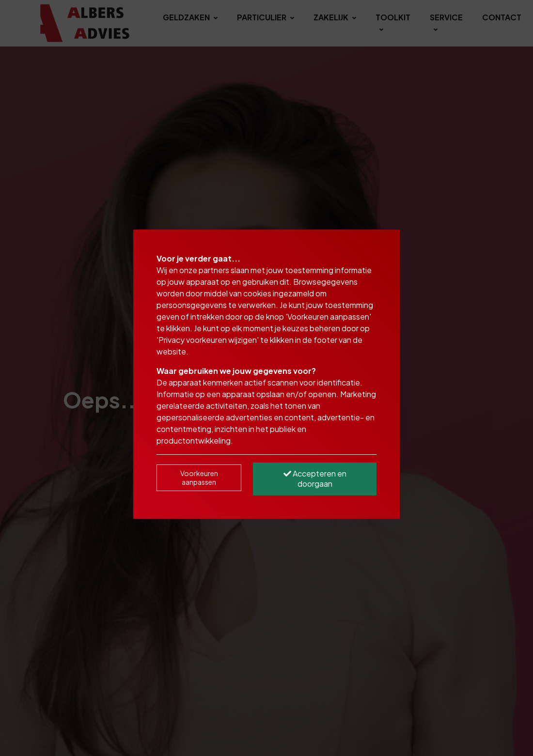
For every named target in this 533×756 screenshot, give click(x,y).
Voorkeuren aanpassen (199, 478)
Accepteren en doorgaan (315, 478)
